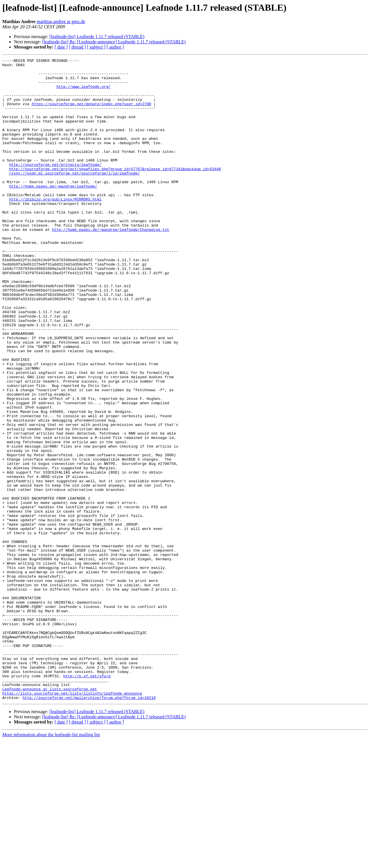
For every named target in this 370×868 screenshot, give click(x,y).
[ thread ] (77, 47)
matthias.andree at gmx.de (61, 22)
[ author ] (115, 47)
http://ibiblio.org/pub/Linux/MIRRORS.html (55, 228)
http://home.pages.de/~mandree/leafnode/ (53, 212)
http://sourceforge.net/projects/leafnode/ (55, 186)
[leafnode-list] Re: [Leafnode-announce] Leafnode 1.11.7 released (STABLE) (114, 42)
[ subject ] (96, 47)
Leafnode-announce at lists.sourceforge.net (50, 815)
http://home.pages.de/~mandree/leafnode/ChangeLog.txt (111, 264)
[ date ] (61, 47)
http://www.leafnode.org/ (83, 92)
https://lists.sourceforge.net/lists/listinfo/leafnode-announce (72, 821)
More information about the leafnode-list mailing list (51, 863)
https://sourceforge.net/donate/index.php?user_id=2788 (91, 113)
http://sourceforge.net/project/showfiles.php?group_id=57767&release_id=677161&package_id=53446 (115, 191)
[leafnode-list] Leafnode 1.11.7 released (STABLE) (97, 37)
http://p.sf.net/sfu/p (87, 800)
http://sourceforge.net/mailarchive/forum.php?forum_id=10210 (89, 826)
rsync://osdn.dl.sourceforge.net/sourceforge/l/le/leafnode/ (74, 196)
